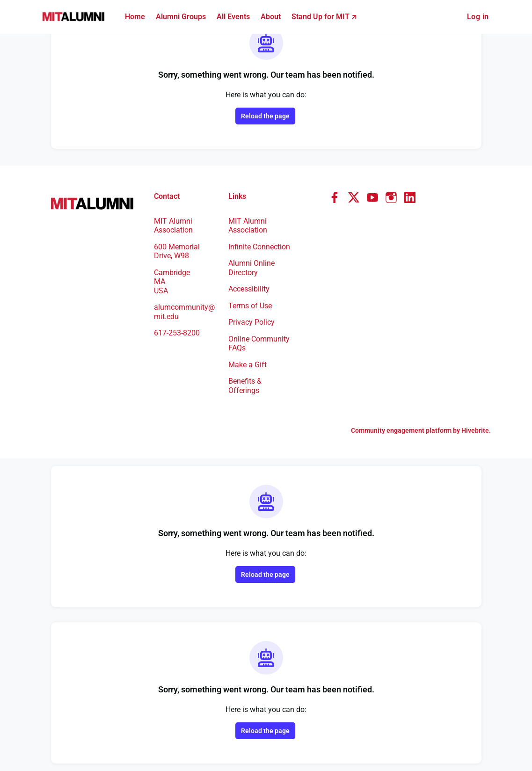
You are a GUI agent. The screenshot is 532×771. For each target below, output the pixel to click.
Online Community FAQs (259, 343)
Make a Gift (248, 364)
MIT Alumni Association (249, 216)
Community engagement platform (395, 430)
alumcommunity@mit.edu (186, 303)
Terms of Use (252, 305)
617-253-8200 (179, 324)
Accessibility (251, 289)
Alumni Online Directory (253, 268)
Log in (477, 17)
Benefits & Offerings (246, 385)
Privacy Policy (253, 322)
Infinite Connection (249, 242)
